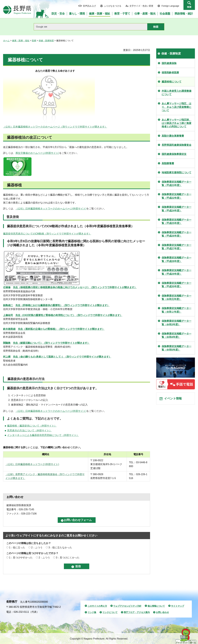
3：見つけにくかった (68, 558)
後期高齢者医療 (170, 73)
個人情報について (156, 606)
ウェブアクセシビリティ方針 (127, 606)
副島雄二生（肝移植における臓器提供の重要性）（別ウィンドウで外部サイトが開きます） (56, 305)
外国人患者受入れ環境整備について (176, 93)
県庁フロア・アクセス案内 (137, 612)
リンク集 (92, 612)
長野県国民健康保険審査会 (176, 145)
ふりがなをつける (113, 6)
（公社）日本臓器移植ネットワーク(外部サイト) (32, 464)
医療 (34, 41)
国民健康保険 (169, 63)
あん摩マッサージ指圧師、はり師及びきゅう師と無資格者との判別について (176, 123)
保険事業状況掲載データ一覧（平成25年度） (176, 221)
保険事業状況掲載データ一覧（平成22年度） (176, 196)
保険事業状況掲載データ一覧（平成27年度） (176, 247)
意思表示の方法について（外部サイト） (29, 430)
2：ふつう (37, 548)
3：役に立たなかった (60, 548)
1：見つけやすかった (21, 558)
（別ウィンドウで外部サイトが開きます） (70, 287)
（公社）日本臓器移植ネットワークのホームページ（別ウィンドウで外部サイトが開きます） (55, 127)
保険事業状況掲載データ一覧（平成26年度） (176, 234)
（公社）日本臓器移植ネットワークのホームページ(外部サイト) (51, 209)
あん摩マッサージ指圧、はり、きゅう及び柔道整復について (176, 107)
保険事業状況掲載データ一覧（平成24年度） (176, 209)
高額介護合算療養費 (173, 136)
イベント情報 (173, 399)
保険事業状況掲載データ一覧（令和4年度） (176, 335)
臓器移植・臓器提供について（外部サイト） (32, 426)
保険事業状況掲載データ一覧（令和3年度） (176, 323)
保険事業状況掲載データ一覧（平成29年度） (176, 272)
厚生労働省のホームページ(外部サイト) (37, 153)
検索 (189, 7)
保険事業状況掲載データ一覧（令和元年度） (176, 297)
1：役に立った (17, 548)
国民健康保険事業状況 (174, 154)
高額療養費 (168, 163)
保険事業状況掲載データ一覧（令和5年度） (176, 348)
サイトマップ (178, 606)
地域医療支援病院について (176, 172)
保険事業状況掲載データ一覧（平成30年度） (176, 285)
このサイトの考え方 (97, 606)
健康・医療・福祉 (21, 41)
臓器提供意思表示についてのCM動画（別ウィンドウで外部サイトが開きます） (47, 234)
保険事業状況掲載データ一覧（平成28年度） (176, 259)
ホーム (6, 41)
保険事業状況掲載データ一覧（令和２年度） (176, 310)
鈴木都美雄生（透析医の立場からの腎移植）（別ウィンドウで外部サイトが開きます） (54, 329)
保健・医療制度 (46, 41)
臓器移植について (172, 82)
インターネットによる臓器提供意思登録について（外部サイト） (43, 435)
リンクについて (110, 612)
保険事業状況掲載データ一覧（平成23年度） (176, 183)
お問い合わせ (162, 612)
